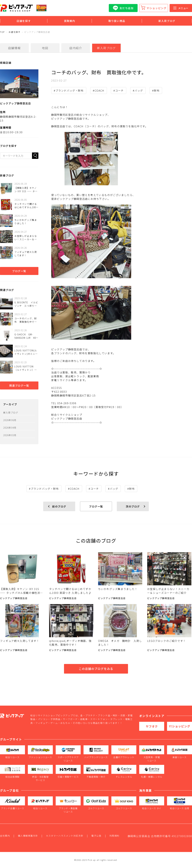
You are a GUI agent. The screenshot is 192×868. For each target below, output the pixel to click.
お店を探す (14, 32)
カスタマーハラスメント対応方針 (65, 836)
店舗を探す (24, 21)
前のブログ (59, 506)
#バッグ (138, 90)
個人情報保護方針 (28, 836)
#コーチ (118, 90)
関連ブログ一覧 (19, 385)
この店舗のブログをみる (96, 669)
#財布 (156, 90)
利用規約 (114, 836)
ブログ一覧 (19, 271)
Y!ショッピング (157, 8)
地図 (45, 48)
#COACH (99, 90)
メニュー (181, 8)
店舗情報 (14, 48)
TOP (2, 32)
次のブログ (133, 506)
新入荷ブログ (167, 21)
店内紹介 (76, 48)
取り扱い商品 (117, 21)
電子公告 (96, 836)
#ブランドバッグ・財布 (69, 90)
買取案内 (70, 21)
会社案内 (5, 836)
